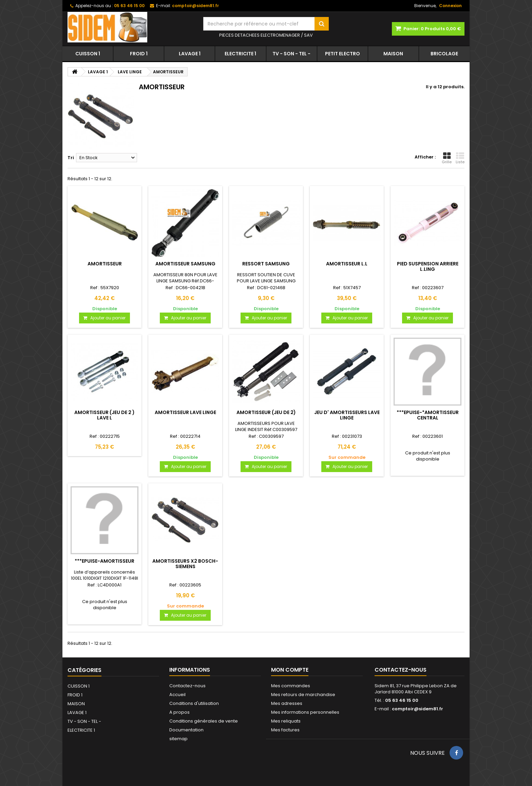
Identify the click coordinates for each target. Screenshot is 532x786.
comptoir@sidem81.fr (417, 709)
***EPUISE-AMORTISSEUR (104, 561)
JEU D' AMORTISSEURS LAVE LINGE (347, 415)
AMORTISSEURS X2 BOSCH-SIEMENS (185, 564)
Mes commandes (291, 686)
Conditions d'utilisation (194, 703)
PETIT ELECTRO (343, 54)
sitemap (178, 739)
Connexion (450, 6)
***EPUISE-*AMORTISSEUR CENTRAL (428, 415)
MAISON (393, 54)
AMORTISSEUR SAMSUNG (185, 264)
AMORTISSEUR (105, 264)
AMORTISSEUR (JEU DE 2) (266, 412)
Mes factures (285, 730)
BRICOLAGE (444, 54)
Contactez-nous (187, 686)
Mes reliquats (286, 721)
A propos (179, 712)
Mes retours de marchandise (303, 695)
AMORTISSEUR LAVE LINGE (185, 412)
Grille (447, 158)
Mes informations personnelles (305, 712)
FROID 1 (139, 54)
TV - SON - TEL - (291, 54)
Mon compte (290, 670)
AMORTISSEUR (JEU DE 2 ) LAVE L (104, 415)
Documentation (186, 730)
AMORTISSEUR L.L (347, 264)
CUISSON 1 (88, 54)
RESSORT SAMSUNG (266, 264)
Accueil (177, 695)
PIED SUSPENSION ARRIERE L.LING (428, 266)
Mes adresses (287, 703)
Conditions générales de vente (204, 721)
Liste (460, 158)
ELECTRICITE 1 (240, 54)
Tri (71, 158)
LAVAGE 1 (190, 54)
